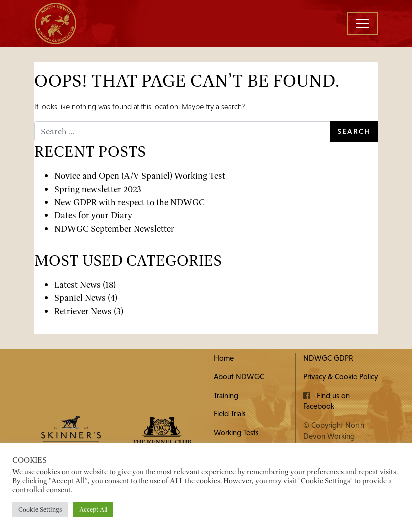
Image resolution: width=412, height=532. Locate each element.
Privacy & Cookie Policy (341, 376)
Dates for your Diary (93, 215)
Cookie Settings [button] (40, 509)
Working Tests (236, 433)
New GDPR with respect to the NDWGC (130, 202)
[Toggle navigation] (362, 24)
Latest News (77, 285)
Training (226, 395)
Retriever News (83, 311)
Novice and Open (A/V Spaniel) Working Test (140, 176)
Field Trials (230, 414)
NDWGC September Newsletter (114, 228)
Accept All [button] (93, 509)
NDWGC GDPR (328, 358)
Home (224, 358)
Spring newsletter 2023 (98, 189)
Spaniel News (80, 298)
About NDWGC (239, 376)
